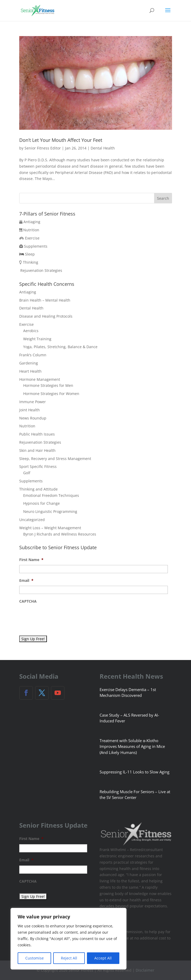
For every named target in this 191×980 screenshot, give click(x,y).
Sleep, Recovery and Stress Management (55, 459)
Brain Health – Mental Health (45, 300)
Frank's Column (33, 355)
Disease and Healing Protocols (46, 316)
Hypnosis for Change (41, 503)
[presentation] (59, 617)
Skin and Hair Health (37, 450)
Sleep (30, 254)
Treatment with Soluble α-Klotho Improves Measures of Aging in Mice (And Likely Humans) (132, 746)
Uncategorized (32, 520)
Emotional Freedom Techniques (51, 495)
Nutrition (31, 230)
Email (26, 581)
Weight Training (37, 339)
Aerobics (31, 331)
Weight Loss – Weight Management (50, 528)
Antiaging (32, 222)
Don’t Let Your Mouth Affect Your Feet (61, 140)
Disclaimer (145, 970)
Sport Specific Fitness (38, 466)
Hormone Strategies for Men (48, 385)
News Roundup (33, 418)
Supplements (36, 246)
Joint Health (30, 410)
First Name (31, 560)
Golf (27, 473)
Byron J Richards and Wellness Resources (60, 534)
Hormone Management (40, 379)
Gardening (29, 363)
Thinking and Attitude (38, 489)
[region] (68, 939)
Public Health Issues (37, 434)
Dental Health (103, 148)
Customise (35, 958)
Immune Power (33, 402)
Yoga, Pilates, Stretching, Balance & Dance (60, 347)
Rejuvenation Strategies (41, 270)
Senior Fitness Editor (43, 148)
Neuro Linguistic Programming (50, 511)
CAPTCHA (28, 601)
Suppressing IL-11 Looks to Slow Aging (134, 772)
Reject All (69, 958)
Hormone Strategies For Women (51, 394)
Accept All (103, 958)
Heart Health (30, 371)
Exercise (32, 238)
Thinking (31, 262)
